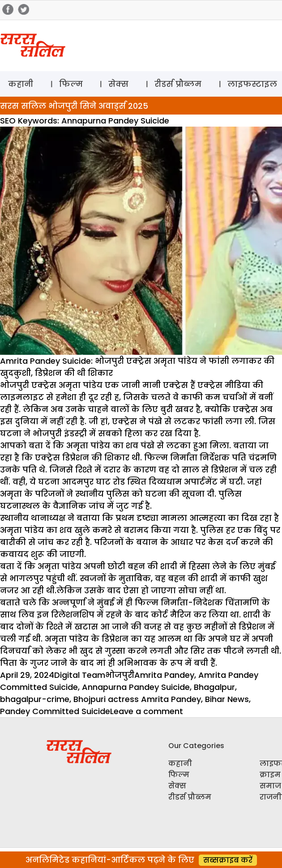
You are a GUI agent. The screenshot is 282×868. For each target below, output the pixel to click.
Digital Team (80, 675)
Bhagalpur (214, 687)
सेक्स (118, 84)
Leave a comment (147, 711)
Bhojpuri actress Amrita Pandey (137, 699)
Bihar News (227, 699)
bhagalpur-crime (35, 699)
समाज (270, 786)
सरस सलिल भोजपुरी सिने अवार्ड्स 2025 (74, 106)
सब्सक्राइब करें (228, 860)
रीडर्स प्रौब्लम (178, 84)
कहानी (21, 84)
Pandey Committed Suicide (55, 711)
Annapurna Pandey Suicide (136, 687)
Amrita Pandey (164, 675)
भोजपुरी (120, 675)
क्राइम (270, 775)
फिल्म (71, 84)
